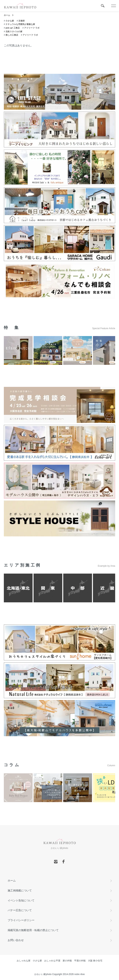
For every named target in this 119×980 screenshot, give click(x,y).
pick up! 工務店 (13, 28)
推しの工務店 (12, 35)
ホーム (7, 15)
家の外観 (67, 961)
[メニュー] (113, 6)
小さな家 (10, 21)
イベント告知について (21, 900)
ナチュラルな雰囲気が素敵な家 (20, 24)
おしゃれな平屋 (52, 961)
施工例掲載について (20, 890)
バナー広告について (20, 910)
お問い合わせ (16, 940)
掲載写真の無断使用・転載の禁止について (33, 930)
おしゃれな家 (24, 961)
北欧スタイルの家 (14, 31)
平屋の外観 (80, 961)
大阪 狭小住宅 (95, 961)
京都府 (22, 21)
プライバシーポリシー (21, 920)
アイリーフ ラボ (32, 28)
